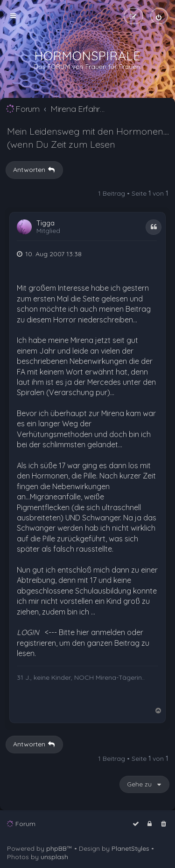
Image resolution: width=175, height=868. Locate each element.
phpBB (56, 848)
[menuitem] (159, 16)
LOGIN (28, 632)
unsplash (54, 857)
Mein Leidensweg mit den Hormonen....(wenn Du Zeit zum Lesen (88, 138)
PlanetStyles (130, 848)
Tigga (45, 223)
